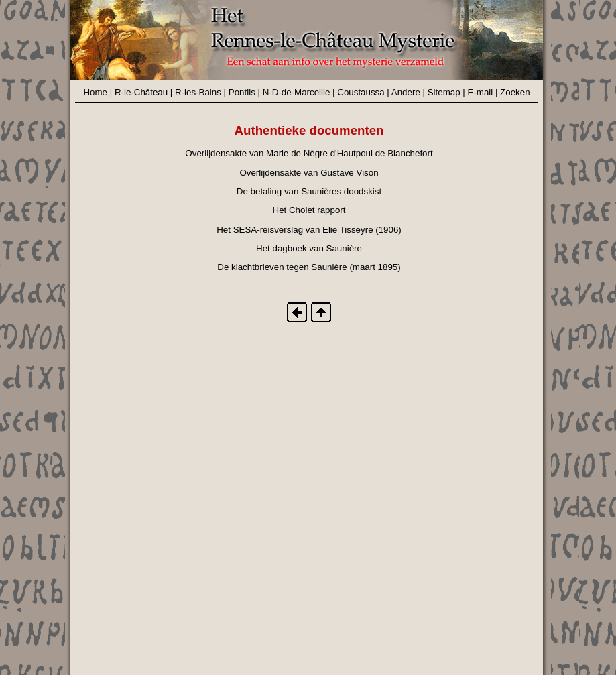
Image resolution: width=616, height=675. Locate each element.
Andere (406, 92)
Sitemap (444, 92)
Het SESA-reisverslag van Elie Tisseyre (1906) (309, 230)
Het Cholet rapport (309, 210)
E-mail (480, 92)
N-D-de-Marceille (297, 92)
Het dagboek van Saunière (309, 248)
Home (95, 92)
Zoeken (515, 92)
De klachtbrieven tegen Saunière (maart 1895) (309, 267)
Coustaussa (361, 92)
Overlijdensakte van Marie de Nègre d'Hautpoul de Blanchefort (309, 153)
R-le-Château (141, 92)
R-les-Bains (198, 92)
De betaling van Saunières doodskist (309, 191)
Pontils (242, 92)
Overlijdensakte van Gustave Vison (309, 173)
